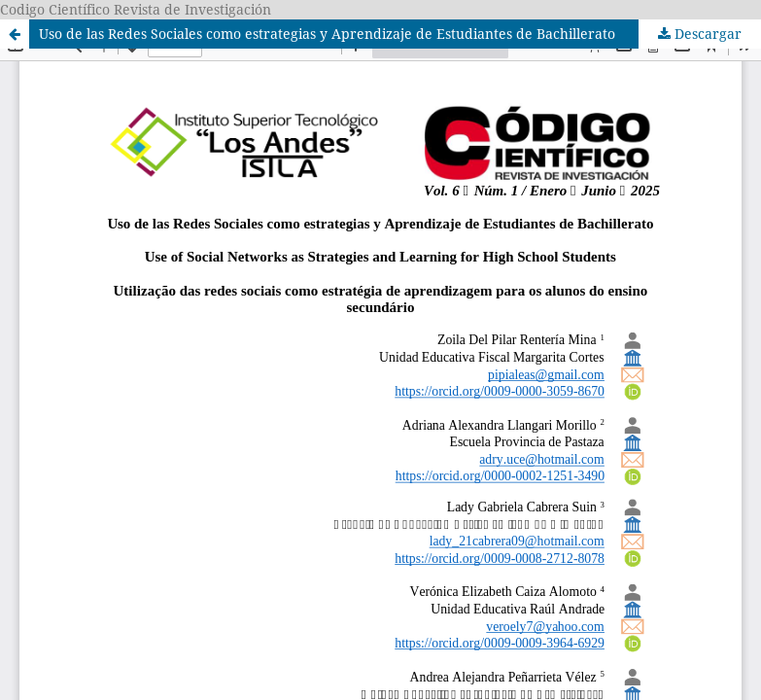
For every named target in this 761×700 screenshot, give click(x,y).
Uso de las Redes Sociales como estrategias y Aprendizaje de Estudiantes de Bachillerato (327, 34)
